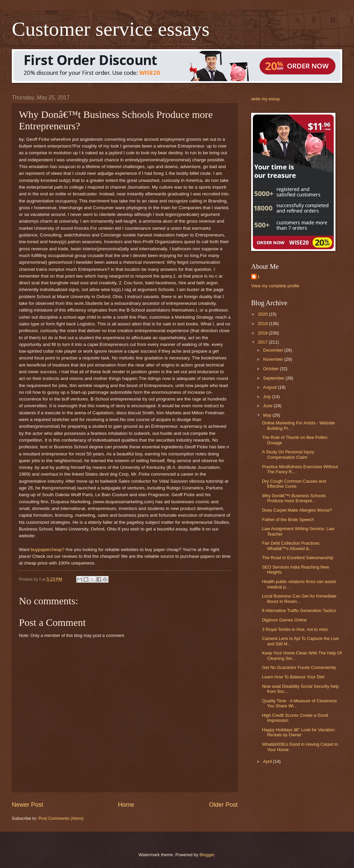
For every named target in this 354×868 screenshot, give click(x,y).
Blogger (207, 855)
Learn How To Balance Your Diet (293, 677)
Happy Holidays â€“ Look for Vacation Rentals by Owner (298, 732)
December (274, 350)
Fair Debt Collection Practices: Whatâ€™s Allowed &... (291, 546)
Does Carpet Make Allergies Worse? (297, 510)
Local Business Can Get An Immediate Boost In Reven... (299, 599)
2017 (263, 342)
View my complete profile (275, 286)
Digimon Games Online (284, 620)
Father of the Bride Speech (288, 520)
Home (126, 805)
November (274, 359)
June (268, 406)
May (268, 415)
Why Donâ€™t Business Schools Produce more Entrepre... (294, 498)
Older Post (223, 805)
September (274, 378)
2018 (263, 333)
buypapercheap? (48, 550)
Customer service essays (111, 29)
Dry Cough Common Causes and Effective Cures (294, 484)
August (270, 387)
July (267, 397)
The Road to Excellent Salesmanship (298, 558)
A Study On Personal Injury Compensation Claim (288, 454)
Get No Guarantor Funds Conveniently (299, 667)
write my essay (265, 99)
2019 (263, 324)
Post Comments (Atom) (61, 818)
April (268, 761)
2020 (263, 314)
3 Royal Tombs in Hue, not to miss (295, 629)
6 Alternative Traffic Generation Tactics (299, 610)
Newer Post (27, 805)
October (271, 369)
